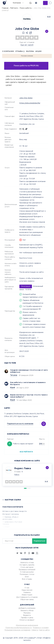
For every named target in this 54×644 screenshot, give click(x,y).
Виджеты (27, 615)
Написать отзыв (27, 563)
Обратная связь (27, 600)
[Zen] (29, 553)
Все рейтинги (26, 452)
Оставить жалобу (27, 565)
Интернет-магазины (11, 514)
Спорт (7, 527)
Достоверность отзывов (27, 597)
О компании (8, 51)
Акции (38, 51)
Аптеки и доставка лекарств (14, 511)
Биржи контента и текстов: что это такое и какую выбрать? (29, 396)
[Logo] (27, 19)
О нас (27, 588)
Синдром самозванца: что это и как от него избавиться (29, 371)
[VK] (21, 553)
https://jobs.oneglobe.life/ (30, 103)
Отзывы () (20, 51)
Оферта (35, 630)
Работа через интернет (23, 444)
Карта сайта (44, 630)
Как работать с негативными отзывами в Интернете (28, 384)
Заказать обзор (27, 611)
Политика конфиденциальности (19, 628)
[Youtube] (33, 553)
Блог (27, 577)
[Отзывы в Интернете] (5, 3)
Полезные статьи (27, 574)
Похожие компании (27, 56)
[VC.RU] (37, 553)
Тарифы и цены (27, 618)
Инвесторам (27, 595)
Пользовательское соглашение (18, 630)
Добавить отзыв (45, 3)
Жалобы (30, 51)
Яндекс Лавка (23, 468)
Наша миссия (27, 590)
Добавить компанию (27, 608)
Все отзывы (27, 579)
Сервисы (27, 593)
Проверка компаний (27, 570)
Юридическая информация (27, 625)
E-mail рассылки (27, 572)
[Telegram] (17, 553)
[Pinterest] (25, 553)
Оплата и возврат (27, 620)
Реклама (27, 613)
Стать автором (27, 567)
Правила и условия (41, 628)
